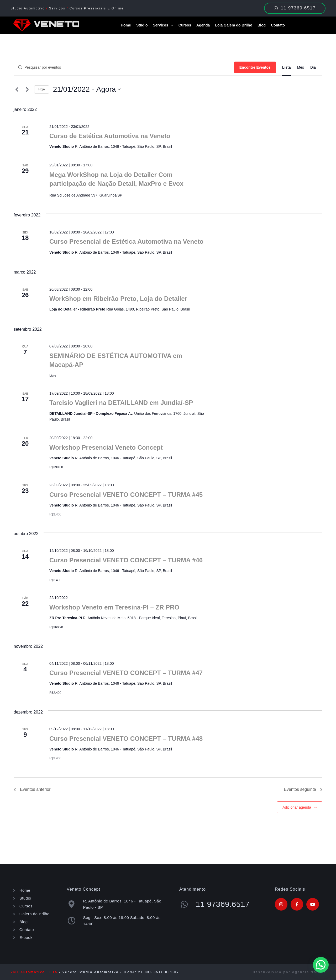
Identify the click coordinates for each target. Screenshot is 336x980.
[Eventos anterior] (17, 89)
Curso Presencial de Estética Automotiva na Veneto (126, 241)
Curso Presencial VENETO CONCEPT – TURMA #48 (126, 739)
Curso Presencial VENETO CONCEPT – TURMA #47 (126, 673)
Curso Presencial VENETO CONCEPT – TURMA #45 (126, 495)
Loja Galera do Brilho (234, 25)
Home (126, 25)
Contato (278, 25)
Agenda (203, 25)
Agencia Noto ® (309, 972)
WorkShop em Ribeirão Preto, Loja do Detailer (118, 299)
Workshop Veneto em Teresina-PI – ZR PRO (114, 607)
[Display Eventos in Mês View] (301, 67)
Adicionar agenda (297, 807)
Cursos (185, 25)
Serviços (163, 25)
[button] (321, 965)
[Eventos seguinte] (27, 89)
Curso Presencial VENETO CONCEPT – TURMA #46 (126, 560)
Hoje (42, 89)
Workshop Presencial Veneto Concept (106, 447)
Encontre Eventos (255, 67)
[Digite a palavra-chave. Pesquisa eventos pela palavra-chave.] (124, 67)
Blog (262, 25)
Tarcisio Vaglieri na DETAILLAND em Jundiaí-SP (121, 403)
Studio (142, 25)
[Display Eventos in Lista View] (287, 67)
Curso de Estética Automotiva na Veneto (110, 136)
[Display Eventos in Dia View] (313, 67)
